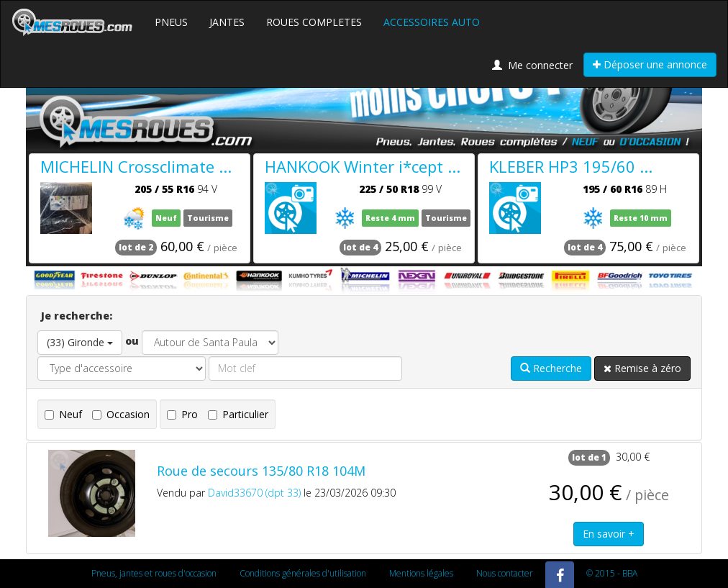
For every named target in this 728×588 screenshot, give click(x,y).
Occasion (121, 414)
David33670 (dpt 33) (254, 493)
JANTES (227, 22)
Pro (182, 414)
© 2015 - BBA (612, 573)
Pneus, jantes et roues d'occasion (154, 573)
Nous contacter (505, 573)
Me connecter (532, 65)
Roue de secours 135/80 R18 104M (261, 471)
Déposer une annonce (650, 64)
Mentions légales (421, 573)
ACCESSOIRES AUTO (432, 22)
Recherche (551, 368)
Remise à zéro (642, 368)
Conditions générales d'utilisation (303, 573)
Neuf (63, 414)
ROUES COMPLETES (314, 22)
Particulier (238, 414)
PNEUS (171, 22)
